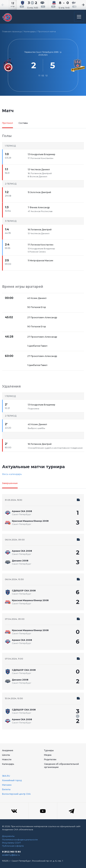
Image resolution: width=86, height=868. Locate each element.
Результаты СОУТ (11, 843)
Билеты (6, 789)
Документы (8, 836)
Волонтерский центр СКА (16, 794)
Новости (7, 759)
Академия (8, 750)
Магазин (7, 785)
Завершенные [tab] (10, 483)
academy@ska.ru (11, 855)
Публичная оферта (13, 846)
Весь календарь (12, 474)
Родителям (50, 759)
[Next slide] (79, 5)
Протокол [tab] (8, 123)
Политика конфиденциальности (20, 840)
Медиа (48, 755)
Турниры (49, 750)
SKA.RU (6, 776)
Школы (6, 755)
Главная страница (12, 31)
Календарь (30, 31)
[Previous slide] (7, 5)
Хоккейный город (12, 780)
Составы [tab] (23, 123)
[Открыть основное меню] (79, 17)
